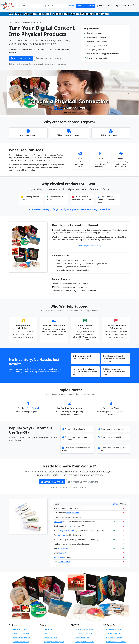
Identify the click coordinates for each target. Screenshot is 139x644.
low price (70, 526)
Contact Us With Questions (83, 482)
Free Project (33, 408)
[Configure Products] (69, 112)
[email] (31, 6)
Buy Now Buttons (67, 531)
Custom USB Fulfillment (114, 633)
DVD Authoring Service (83, 633)
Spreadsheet (59, 557)
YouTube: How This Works (84, 629)
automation (64, 553)
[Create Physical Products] (66, 112)
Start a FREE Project (52, 482)
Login (72, 6)
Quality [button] (100, 6)
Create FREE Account (85, 6)
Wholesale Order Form (21, 633)
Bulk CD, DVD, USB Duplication (24, 629)
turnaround (62, 535)
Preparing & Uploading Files (54, 642)
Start (58, 108)
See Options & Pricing (49, 58)
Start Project (84, 246)
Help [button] (117, 6)
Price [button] (109, 6)
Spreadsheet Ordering (21, 642)
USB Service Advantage (114, 629)
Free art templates (50, 638)
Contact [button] (126, 6)
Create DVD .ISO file (82, 638)
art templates (63, 548)
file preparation (64, 562)
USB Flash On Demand (114, 638)
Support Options (50, 633)
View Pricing (96, 246)
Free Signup (48, 629)
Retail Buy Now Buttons (21, 638)
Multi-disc (58, 522)
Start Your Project (21, 58)
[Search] (134, 5)
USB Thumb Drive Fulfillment (116, 642)
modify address (72, 513)
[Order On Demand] (73, 112)
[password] (55, 6)
